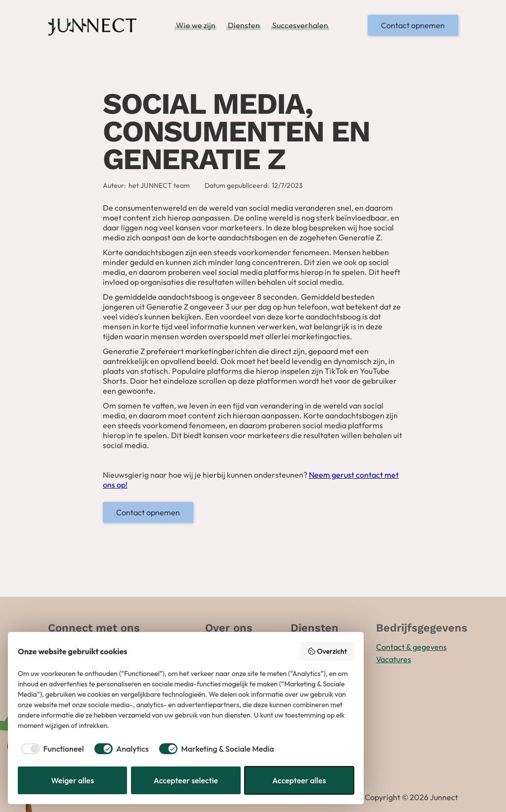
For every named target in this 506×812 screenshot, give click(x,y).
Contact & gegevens (411, 647)
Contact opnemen (413, 25)
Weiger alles (72, 780)
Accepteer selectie (186, 780)
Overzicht (327, 651)
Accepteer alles (299, 780)
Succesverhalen (300, 25)
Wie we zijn (196, 25)
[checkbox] (51, 749)
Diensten (244, 25)
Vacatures (394, 659)
